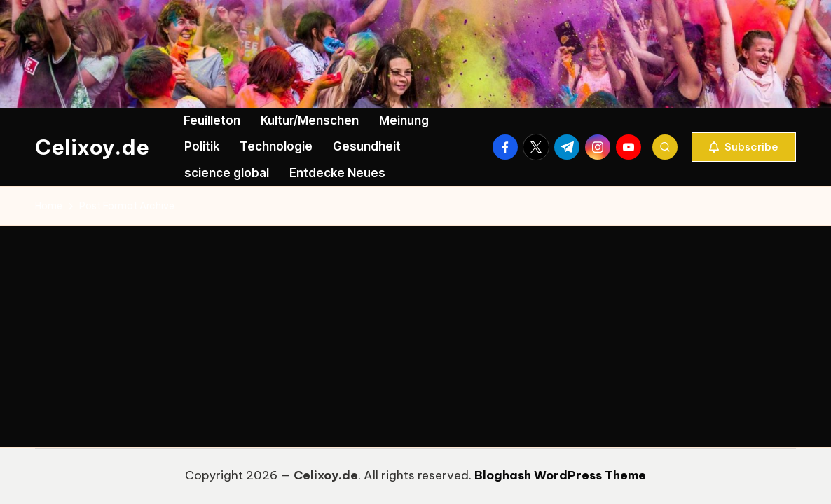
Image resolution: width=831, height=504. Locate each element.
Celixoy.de (92, 147)
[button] (744, 147)
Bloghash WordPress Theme (560, 475)
